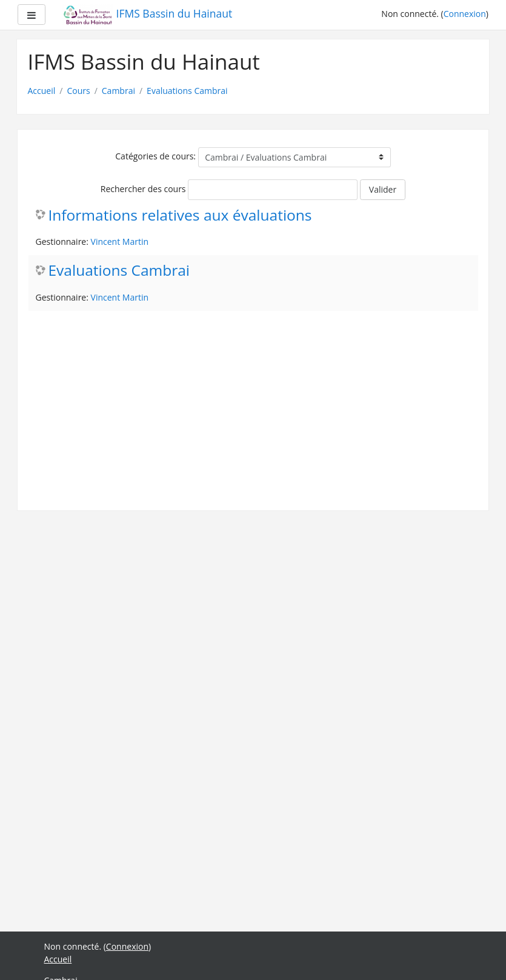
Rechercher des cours (143, 189)
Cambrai (118, 91)
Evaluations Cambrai (187, 91)
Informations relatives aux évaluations (180, 215)
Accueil (42, 91)
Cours (78, 91)
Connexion (465, 14)
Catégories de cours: (155, 156)
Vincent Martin (120, 242)
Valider (383, 189)
